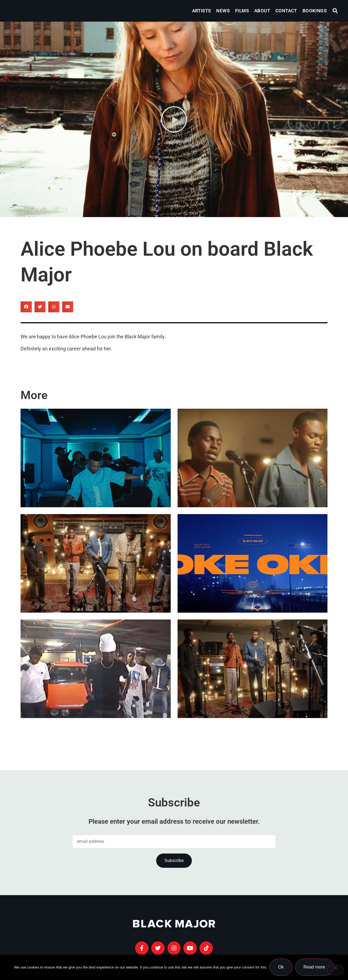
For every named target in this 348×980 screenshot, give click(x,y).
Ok (281, 967)
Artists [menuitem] (202, 11)
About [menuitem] (262, 11)
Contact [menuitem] (286, 11)
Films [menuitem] (242, 11)
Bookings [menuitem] (315, 11)
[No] (335, 970)
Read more (314, 967)
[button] (335, 11)
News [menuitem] (223, 11)
